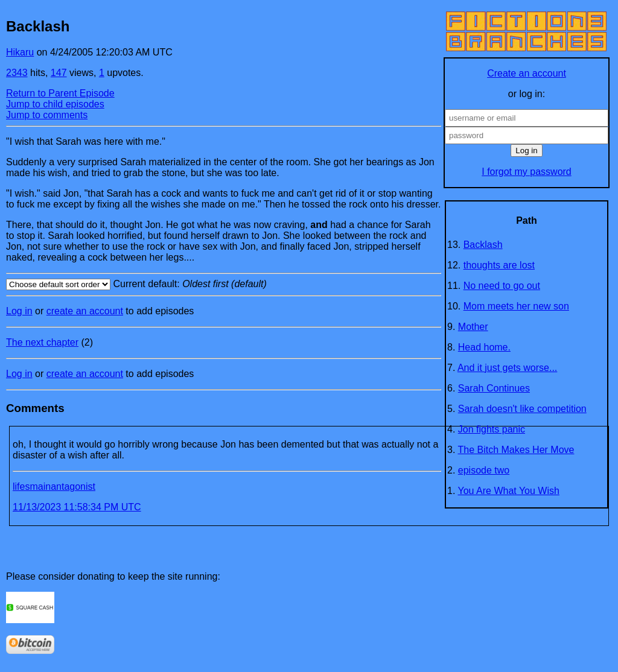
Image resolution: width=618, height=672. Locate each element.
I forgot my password (527, 172)
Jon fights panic (492, 429)
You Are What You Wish (509, 491)
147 (59, 73)
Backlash (483, 245)
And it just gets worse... (507, 368)
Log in (19, 311)
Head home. (484, 347)
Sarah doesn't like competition (522, 409)
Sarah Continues (494, 388)
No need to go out (502, 286)
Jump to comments (47, 115)
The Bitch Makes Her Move (516, 450)
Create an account (527, 73)
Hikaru (20, 52)
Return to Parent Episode (60, 93)
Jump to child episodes (55, 104)
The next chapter (42, 342)
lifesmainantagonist (54, 487)
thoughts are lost (499, 265)
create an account (85, 311)
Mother (473, 327)
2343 (17, 73)
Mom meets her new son (516, 306)
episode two (484, 470)
